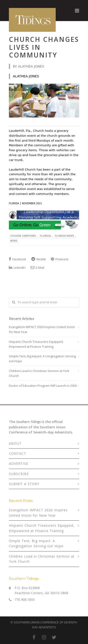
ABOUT (15, 443)
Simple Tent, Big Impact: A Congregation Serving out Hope (42, 359)
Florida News (64, 236)
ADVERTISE (19, 463)
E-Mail (37, 268)
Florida (45, 236)
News (14, 241)
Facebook (18, 259)
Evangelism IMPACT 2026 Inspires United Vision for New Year (42, 329)
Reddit (38, 259)
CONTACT (18, 453)
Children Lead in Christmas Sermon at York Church (39, 373)
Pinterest (60, 259)
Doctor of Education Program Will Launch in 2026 (43, 386)
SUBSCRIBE (19, 474)
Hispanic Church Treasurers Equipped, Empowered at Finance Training (36, 344)
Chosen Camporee (23, 236)
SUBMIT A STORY (24, 484)
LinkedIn (17, 268)
